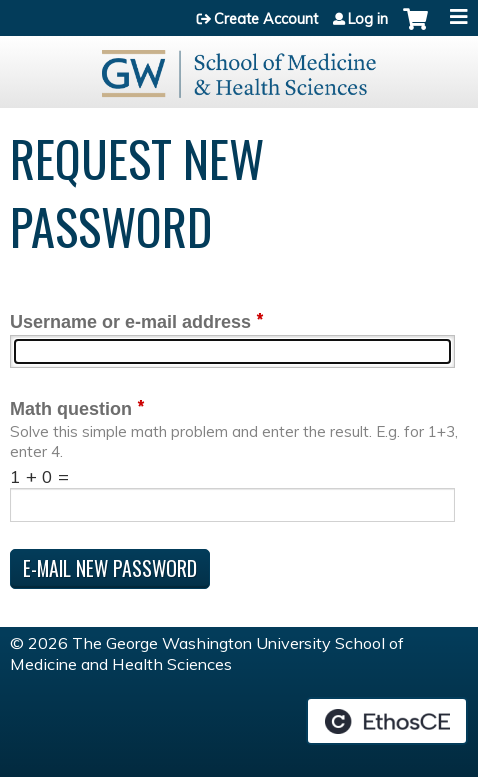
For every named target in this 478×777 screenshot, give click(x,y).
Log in (368, 19)
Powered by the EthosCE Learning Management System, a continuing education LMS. (387, 721)
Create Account (266, 19)
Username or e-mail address (130, 322)
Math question (71, 409)
